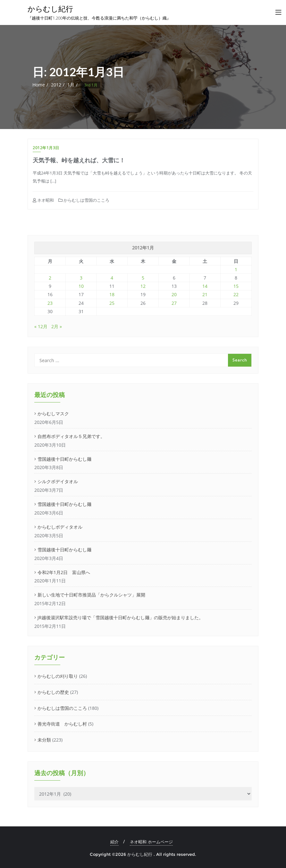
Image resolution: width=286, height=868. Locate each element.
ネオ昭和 (43, 200)
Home (39, 85)
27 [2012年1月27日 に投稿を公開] (174, 303)
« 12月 (41, 326)
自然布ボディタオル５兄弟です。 (71, 436)
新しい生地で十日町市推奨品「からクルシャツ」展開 (91, 595)
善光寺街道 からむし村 (62, 724)
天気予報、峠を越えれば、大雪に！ (79, 160)
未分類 (44, 740)
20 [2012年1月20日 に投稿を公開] (174, 294)
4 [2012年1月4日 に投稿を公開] (112, 278)
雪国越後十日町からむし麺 (64, 459)
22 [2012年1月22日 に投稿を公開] (236, 294)
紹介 (114, 842)
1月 (71, 85)
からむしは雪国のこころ (84, 200)
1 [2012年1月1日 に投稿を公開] (236, 269)
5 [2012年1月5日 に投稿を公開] (143, 278)
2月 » (57, 326)
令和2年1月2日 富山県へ (64, 572)
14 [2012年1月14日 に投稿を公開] (205, 286)
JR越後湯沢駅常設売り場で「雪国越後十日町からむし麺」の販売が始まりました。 (120, 617)
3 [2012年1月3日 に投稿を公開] (81, 278)
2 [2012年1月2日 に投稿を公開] (50, 278)
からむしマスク (53, 414)
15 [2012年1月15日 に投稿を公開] (236, 286)
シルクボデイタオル (58, 481)
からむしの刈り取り (58, 676)
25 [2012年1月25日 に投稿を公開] (112, 303)
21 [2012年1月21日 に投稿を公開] (205, 294)
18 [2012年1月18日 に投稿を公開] (112, 294)
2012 (56, 85)
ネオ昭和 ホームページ (151, 842)
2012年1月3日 (46, 148)
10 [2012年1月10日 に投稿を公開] (81, 286)
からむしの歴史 (53, 692)
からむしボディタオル (60, 527)
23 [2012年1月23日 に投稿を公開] (50, 303)
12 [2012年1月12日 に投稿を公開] (143, 286)
